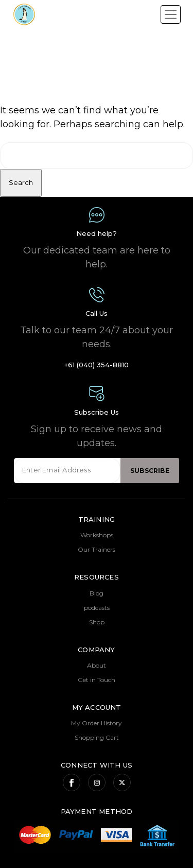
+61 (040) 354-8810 (97, 365)
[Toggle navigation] (171, 14)
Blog (97, 593)
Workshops (97, 535)
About (97, 665)
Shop (97, 622)
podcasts (97, 608)
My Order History (97, 723)
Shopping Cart (97, 737)
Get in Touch (97, 680)
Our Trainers (97, 549)
